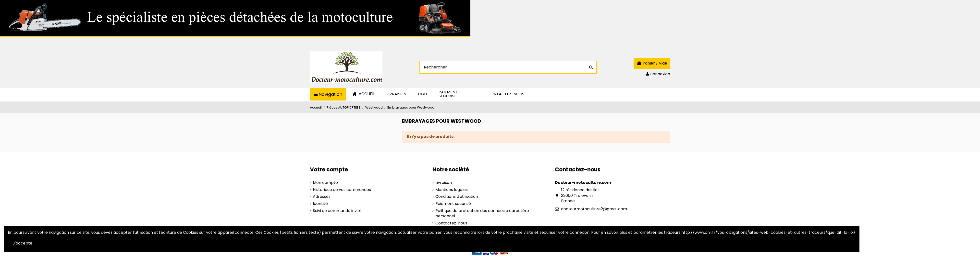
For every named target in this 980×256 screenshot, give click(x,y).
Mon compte (325, 183)
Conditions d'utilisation (457, 197)
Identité (320, 204)
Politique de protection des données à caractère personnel (482, 213)
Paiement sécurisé (453, 204)
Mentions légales (452, 190)
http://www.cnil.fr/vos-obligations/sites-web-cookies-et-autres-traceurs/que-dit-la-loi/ (768, 232)
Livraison (444, 183)
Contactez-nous (451, 223)
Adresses (322, 197)
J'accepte (23, 243)
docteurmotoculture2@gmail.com (594, 209)
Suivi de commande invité (337, 211)
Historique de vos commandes (342, 190)
